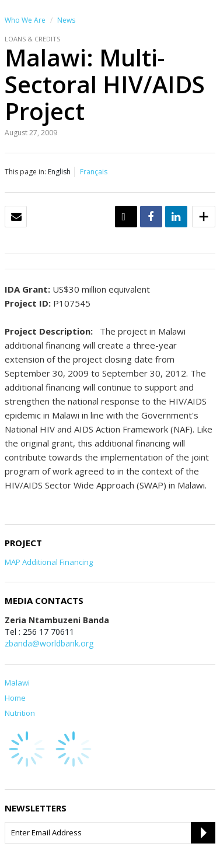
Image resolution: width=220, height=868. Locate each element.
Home (15, 698)
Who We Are (25, 20)
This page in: (25, 172)
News (66, 20)
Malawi (17, 683)
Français (94, 172)
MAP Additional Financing (49, 562)
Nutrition (20, 713)
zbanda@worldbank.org (49, 643)
